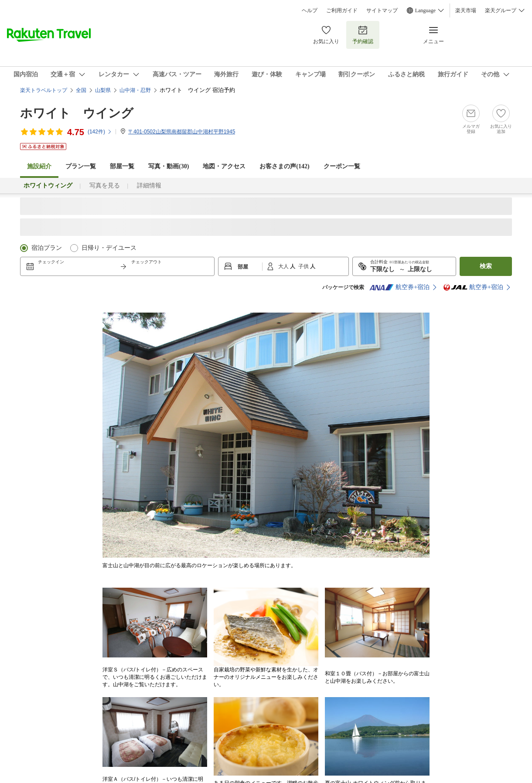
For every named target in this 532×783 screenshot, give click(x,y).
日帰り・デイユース (109, 248)
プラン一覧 (81, 166)
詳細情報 (149, 186)
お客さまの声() (284, 166)
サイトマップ (382, 10)
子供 (304, 266)
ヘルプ (310, 10)
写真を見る (105, 186)
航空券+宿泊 (399, 287)
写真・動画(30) (169, 166)
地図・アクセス (224, 166)
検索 (486, 266)
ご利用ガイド (342, 10)
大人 (284, 266)
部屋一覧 (122, 166)
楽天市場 (466, 10)
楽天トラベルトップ (44, 90)
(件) (100, 132)
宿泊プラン (47, 248)
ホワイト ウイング (77, 113)
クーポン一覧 (342, 166)
